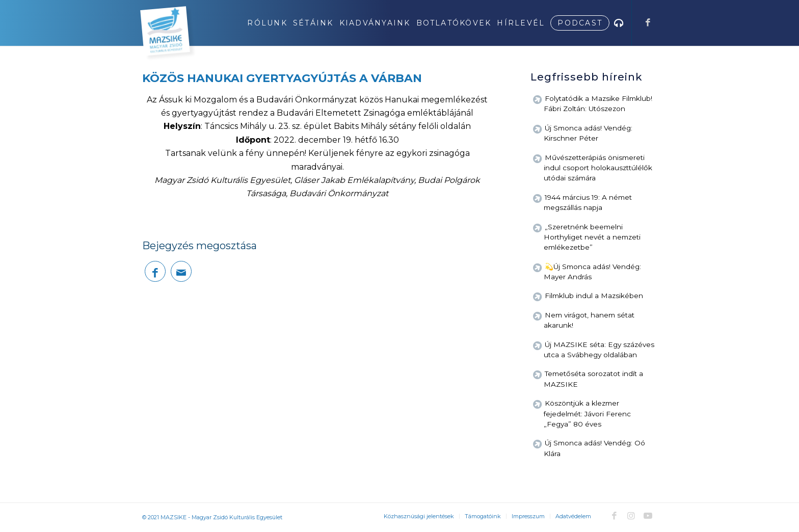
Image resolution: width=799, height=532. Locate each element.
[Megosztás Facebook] (155, 271)
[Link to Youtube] (648, 516)
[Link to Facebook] (648, 22)
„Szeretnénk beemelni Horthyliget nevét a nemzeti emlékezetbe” (592, 237)
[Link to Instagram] (631, 516)
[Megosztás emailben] (181, 271)
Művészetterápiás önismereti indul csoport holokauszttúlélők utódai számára (598, 168)
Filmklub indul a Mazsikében (594, 296)
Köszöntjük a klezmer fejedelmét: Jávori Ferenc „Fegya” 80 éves (587, 414)
